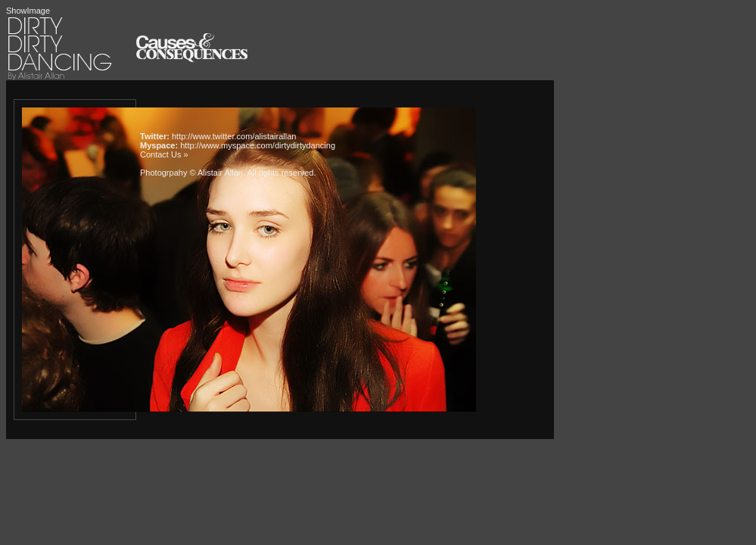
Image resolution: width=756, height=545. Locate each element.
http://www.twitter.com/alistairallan (234, 136)
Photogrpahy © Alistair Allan (191, 173)
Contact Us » (164, 154)
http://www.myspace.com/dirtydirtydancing (258, 145)
